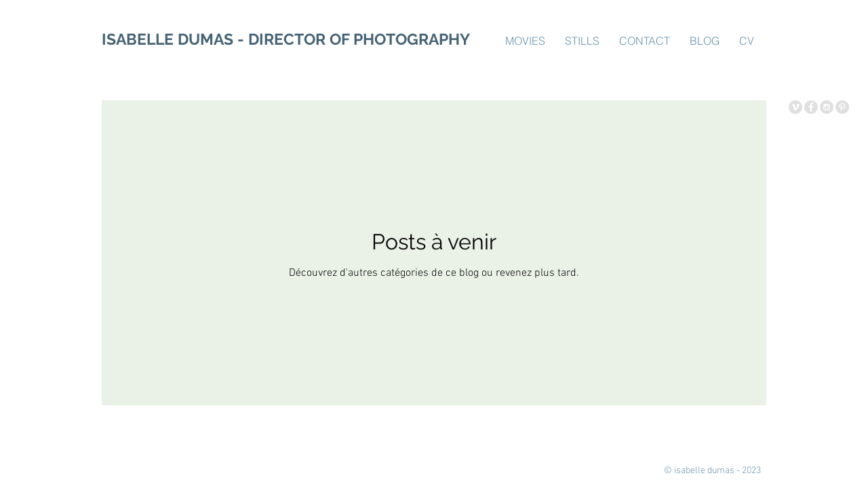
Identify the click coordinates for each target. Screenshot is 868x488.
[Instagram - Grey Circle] (827, 107)
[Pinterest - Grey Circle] (842, 107)
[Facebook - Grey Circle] (811, 107)
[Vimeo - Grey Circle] (795, 107)
